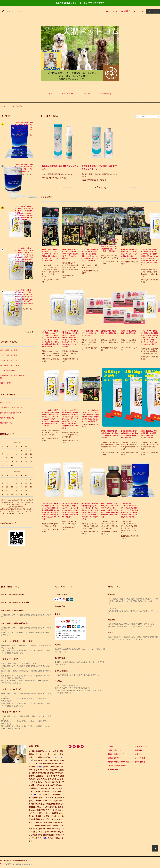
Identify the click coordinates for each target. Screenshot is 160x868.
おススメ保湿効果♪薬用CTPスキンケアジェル (60, 168)
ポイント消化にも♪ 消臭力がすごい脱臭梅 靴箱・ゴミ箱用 (90, 333)
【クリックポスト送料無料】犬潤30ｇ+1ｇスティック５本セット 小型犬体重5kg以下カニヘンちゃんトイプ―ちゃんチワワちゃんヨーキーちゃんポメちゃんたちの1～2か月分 (24, 213)
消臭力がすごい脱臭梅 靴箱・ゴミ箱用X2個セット (110, 333)
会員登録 (127, 11)
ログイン (140, 11)
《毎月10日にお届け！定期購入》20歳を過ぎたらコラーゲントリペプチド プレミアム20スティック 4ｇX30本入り (24, 127)
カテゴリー (68, 94)
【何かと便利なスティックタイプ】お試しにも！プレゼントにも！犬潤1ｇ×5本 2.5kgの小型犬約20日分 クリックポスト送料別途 (50, 255)
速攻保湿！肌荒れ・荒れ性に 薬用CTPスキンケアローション (99, 168)
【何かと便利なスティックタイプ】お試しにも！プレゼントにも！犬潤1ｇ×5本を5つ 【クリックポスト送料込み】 (129, 254)
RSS (110, 769)
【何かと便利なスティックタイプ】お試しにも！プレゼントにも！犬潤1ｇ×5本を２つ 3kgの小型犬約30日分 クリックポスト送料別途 (90, 255)
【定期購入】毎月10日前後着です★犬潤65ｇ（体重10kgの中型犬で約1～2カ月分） (129, 434)
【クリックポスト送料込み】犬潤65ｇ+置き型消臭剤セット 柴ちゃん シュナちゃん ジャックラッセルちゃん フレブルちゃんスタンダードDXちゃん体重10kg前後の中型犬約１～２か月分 (50, 418)
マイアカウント (141, 747)
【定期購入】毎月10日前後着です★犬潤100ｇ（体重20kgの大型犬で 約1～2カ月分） (149, 434)
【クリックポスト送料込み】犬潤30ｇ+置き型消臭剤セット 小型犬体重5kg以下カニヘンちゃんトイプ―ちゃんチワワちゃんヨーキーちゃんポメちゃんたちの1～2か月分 (150, 338)
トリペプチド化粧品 (15, 106)
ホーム (51, 94)
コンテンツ (87, 94)
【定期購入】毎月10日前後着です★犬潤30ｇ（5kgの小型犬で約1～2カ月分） (110, 434)
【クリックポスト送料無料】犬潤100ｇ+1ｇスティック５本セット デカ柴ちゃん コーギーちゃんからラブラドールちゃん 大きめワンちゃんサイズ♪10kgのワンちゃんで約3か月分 (90, 511)
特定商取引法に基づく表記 (119, 762)
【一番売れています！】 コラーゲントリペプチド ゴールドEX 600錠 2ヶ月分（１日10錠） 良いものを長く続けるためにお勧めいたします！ (110, 510)
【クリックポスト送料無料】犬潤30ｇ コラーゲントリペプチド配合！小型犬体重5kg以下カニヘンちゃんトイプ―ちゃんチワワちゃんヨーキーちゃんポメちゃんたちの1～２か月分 (51, 511)
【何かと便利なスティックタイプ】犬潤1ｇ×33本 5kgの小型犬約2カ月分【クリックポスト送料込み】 (70, 254)
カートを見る (140, 758)
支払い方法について (116, 750)
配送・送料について (116, 754)
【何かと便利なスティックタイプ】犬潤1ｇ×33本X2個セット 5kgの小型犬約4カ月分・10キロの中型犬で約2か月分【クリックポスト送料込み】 (90, 416)
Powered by (16, 864)
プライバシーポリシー (117, 765)
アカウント (113, 11)
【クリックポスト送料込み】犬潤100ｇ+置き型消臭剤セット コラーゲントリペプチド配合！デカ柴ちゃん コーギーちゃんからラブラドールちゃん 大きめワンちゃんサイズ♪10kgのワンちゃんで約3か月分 (70, 419)
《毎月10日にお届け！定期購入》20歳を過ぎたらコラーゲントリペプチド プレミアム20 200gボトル (24, 168)
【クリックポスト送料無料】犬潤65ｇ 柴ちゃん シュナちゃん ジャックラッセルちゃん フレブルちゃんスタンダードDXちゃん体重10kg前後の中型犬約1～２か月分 (70, 510)
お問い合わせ (106, 94)
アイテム (153, 11)
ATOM (116, 769)
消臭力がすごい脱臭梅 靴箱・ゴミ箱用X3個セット (129, 333)
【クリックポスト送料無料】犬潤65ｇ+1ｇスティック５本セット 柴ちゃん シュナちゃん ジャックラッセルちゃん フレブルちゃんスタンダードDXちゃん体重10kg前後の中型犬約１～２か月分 (24, 256)
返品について (113, 758)
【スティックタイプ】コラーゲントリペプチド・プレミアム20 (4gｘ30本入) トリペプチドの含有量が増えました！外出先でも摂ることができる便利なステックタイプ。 (129, 510)
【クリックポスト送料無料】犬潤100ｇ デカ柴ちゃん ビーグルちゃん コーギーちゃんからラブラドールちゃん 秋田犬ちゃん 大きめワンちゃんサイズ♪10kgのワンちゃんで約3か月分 (24, 298)
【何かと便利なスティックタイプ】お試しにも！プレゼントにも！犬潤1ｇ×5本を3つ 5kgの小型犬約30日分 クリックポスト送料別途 (110, 245)
